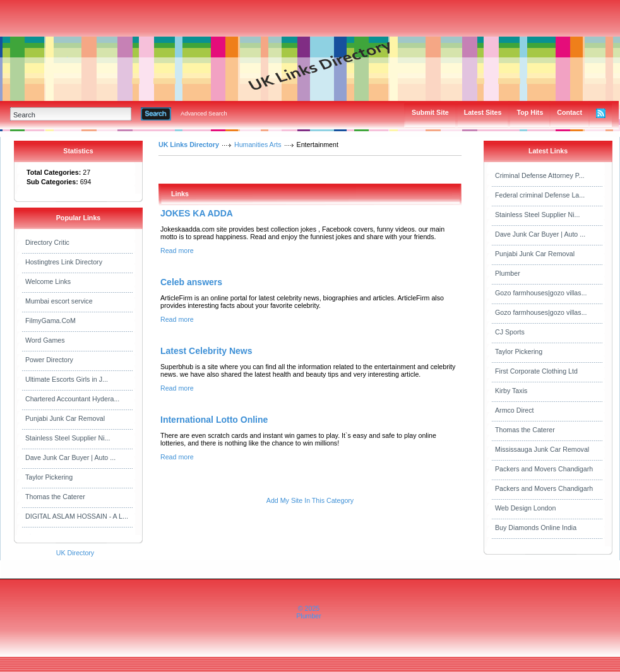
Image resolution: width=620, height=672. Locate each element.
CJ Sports (510, 332)
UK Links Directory (189, 144)
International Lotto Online (214, 420)
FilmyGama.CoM (51, 321)
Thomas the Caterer (55, 497)
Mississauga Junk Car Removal (542, 449)
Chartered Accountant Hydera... (72, 399)
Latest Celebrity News (206, 351)
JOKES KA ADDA (197, 213)
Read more (177, 251)
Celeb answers (191, 282)
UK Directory (75, 553)
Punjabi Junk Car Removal (65, 418)
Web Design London (525, 508)
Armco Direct (515, 410)
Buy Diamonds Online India (536, 528)
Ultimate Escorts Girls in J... (67, 379)
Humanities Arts (258, 144)
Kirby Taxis (511, 391)
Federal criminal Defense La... (540, 195)
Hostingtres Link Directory (64, 262)
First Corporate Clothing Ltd (536, 371)
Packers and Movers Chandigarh (544, 469)
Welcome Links (48, 281)
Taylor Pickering (49, 477)
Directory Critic (47, 242)
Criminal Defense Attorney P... (540, 175)
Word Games (45, 340)
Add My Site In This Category (310, 500)
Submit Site (430, 112)
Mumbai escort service (59, 301)
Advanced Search (204, 114)
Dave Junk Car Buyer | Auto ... (70, 457)
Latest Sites (483, 112)
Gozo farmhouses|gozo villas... (541, 293)
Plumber (508, 273)
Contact (569, 112)
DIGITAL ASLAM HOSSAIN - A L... (77, 516)
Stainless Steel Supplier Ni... (68, 438)
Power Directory (49, 360)
